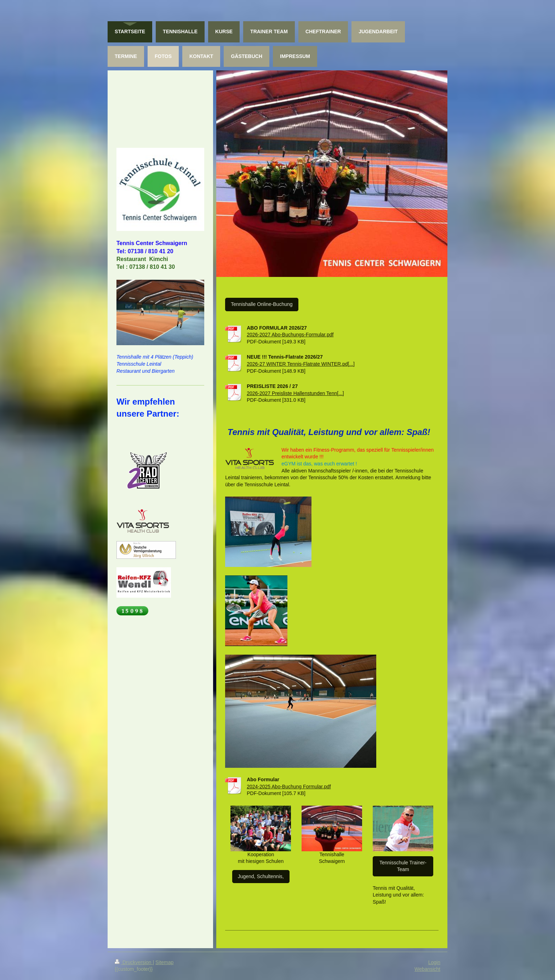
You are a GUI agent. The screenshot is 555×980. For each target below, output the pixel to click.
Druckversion (134, 962)
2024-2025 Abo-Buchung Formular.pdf (289, 787)
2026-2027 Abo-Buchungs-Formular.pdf (290, 335)
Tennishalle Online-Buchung (262, 304)
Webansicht (427, 969)
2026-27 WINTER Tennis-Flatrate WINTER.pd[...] (301, 364)
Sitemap (164, 962)
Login (434, 962)
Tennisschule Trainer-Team (403, 866)
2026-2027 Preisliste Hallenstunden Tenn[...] (295, 393)
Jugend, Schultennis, (261, 876)
